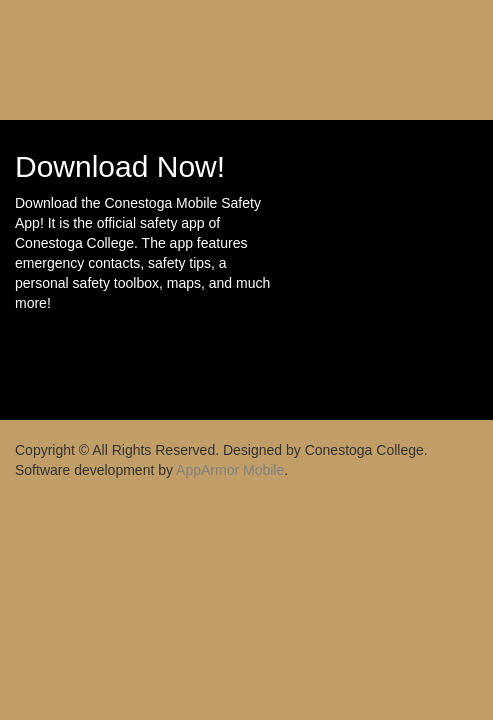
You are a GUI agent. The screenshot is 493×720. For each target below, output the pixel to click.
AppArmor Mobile (230, 470)
